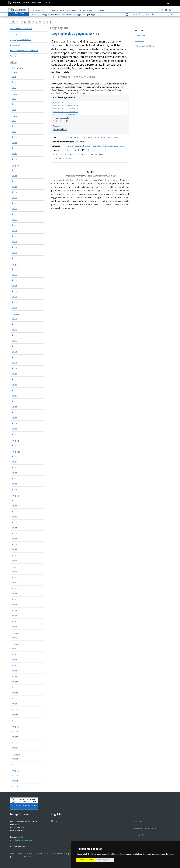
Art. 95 (15, 654)
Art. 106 (15, 715)
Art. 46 (15, 352)
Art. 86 (15, 594)
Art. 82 (15, 572)
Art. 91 (15, 621)
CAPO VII (15, 441)
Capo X (15, 568)
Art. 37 (15, 297)
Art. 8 (14, 126)
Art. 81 (15, 561)
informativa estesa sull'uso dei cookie (159, 854)
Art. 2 (14, 82)
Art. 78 (15, 544)
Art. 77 (15, 539)
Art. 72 (15, 511)
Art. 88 (15, 605)
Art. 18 (15, 187)
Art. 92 (15, 627)
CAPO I (15, 72)
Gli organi (53, 10)
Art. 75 (15, 528)
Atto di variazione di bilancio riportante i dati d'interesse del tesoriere (96, 146)
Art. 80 (15, 555)
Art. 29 (15, 247)
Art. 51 (15, 379)
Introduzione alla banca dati (21, 29)
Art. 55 (15, 401)
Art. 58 (15, 418)
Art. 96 (15, 660)
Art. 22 (15, 209)
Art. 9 (14, 132)
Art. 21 (15, 203)
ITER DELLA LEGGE (62, 158)
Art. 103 (15, 698)
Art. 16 (15, 176)
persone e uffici (134, 14)
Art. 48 (15, 363)
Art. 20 (15, 198)
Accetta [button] (81, 860)
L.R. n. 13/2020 (17, 68)
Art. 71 (15, 506)
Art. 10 (15, 137)
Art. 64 (15, 462)
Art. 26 (15, 231)
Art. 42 (15, 330)
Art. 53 (15, 390)
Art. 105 (15, 709)
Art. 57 (15, 412)
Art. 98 (15, 671)
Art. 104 (15, 704)
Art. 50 (15, 374)
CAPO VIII (16, 452)
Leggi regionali (15, 34)
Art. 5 (14, 104)
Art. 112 (15, 759)
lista (65, 15)
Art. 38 (15, 302)
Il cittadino (101, 10)
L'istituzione (39, 10)
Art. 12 (15, 148)
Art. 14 (15, 159)
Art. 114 (15, 775)
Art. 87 (15, 599)
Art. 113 (15, 764)
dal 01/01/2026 (59, 102)
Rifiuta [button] (90, 860)
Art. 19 (15, 192)
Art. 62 (15, 445)
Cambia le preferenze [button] (105, 860)
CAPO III (15, 116)
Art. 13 (15, 154)
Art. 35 (15, 286)
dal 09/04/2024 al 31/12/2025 (65, 105)
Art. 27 (15, 236)
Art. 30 (15, 253)
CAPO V (15, 265)
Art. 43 (15, 335)
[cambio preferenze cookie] (21, 857)
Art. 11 (15, 143)
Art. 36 (15, 291)
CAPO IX (15, 496)
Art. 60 (15, 429)
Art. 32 (15, 269)
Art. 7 (14, 121)
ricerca (59, 15)
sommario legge (75, 15)
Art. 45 (15, 346)
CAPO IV (15, 166)
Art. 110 (15, 742)
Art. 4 (14, 99)
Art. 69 (15, 489)
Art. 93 (15, 638)
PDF (61, 121)
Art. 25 (15, 225)
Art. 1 (14, 77)
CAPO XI (15, 634)
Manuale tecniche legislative (145, 46)
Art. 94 (15, 649)
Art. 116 (15, 786)
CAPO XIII (16, 727)
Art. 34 (15, 280)
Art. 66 (15, 473)
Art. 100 (15, 682)
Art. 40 (15, 319)
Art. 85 (15, 588)
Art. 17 (15, 181)
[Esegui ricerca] (172, 14)
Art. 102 (15, 693)
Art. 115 (15, 781)
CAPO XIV (16, 755)
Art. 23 (15, 214)
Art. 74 (15, 522)
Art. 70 (15, 500)
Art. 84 (15, 583)
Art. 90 (15, 616)
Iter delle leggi (140, 36)
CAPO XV (15, 771)
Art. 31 (15, 258)
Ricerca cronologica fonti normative (24, 51)
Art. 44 (15, 341)
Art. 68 (15, 484)
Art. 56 (15, 407)
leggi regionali (49, 15)
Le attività (65, 10)
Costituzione (140, 41)
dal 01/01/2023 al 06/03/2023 (65, 112)
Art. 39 (15, 308)
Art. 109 (15, 737)
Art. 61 (15, 434)
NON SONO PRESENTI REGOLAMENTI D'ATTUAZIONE (78, 154)
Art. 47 (15, 357)
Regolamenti (15, 45)
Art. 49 (15, 368)
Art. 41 (15, 324)
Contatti (13, 56)
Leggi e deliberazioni (82, 10)
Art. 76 (15, 533)
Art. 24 (15, 220)
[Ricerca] (156, 14)
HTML (55, 121)
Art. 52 (15, 385)
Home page (37, 15)
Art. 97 (15, 665)
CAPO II (15, 94)
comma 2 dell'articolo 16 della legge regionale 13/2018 (81, 180)
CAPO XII (15, 645)
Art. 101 (15, 687)
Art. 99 (15, 676)
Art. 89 (15, 610)
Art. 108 (15, 731)
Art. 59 (15, 423)
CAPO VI (15, 314)
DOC (66, 121)
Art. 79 (15, 550)
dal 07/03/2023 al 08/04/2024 (65, 109)
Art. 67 (15, 478)
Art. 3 (14, 88)
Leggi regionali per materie (20, 40)
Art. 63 (15, 456)
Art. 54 (15, 396)
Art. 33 (15, 275)
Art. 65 (15, 467)
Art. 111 (15, 748)
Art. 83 (15, 577)
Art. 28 (15, 242)
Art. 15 (15, 170)
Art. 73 (15, 517)
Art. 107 (15, 720)
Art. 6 (14, 110)
